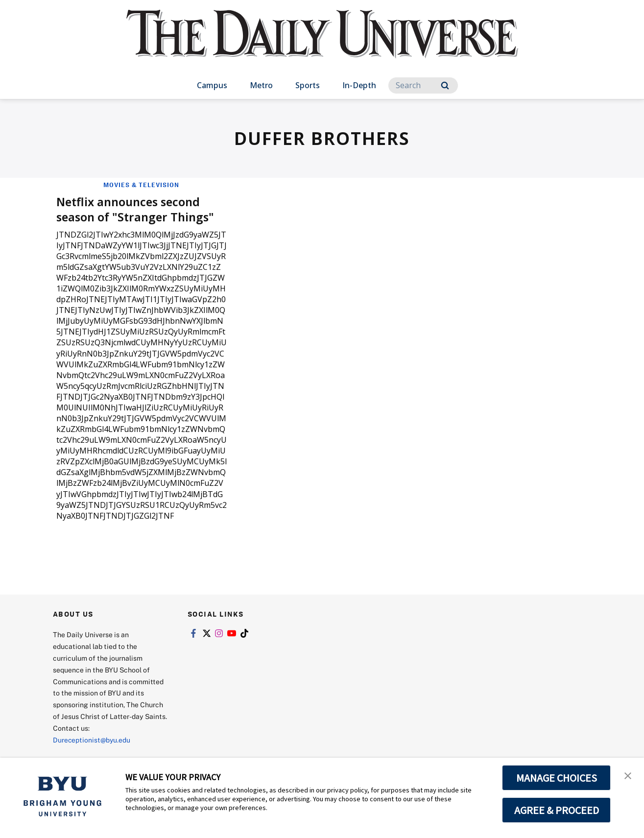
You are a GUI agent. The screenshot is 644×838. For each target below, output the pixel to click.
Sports (308, 85)
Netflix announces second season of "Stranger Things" (138, 209)
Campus (212, 85)
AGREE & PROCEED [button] (557, 810)
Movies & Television (141, 185)
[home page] (322, 44)
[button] (628, 775)
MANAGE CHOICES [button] (557, 778)
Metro (261, 85)
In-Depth (359, 85)
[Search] (423, 85)
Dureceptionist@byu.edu (92, 740)
